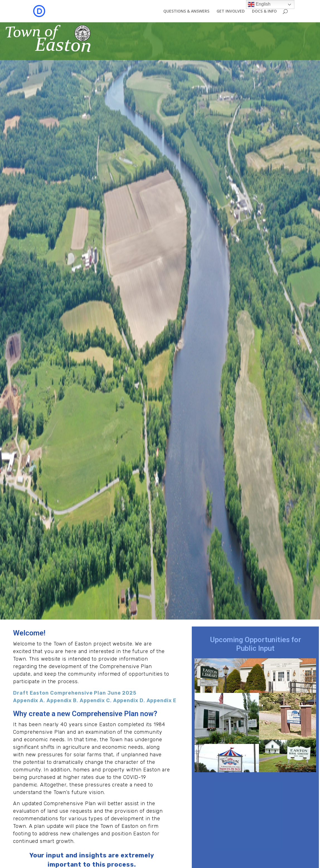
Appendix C (95, 700)
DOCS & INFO (264, 11)
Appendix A (28, 700)
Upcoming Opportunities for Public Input (255, 644)
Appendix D (128, 700)
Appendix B (62, 700)
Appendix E (162, 700)
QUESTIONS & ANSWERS (186, 11)
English (259, 4)
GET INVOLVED (231, 11)
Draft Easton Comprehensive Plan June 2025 (75, 693)
